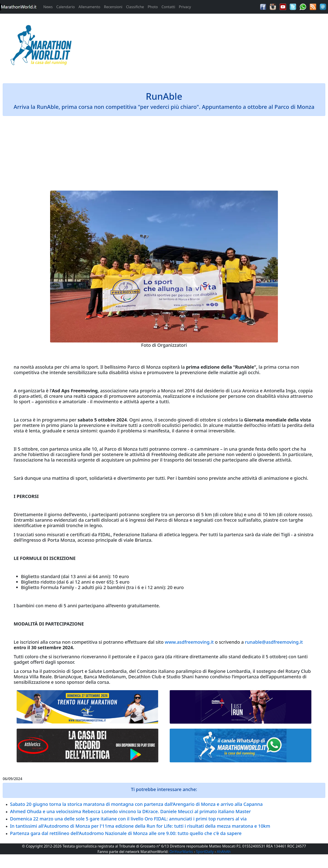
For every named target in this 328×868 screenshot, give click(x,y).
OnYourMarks (181, 852)
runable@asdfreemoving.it (274, 642)
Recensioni (113, 7)
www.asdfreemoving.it (189, 642)
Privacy (185, 7)
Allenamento (89, 7)
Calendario (65, 7)
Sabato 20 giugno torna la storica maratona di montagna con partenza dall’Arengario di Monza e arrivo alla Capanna (136, 804)
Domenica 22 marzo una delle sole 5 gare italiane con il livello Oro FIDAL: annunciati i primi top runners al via (128, 819)
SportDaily (205, 852)
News (48, 7)
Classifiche (135, 7)
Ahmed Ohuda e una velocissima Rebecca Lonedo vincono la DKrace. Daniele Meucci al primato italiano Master (130, 811)
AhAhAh (224, 852)
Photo (153, 7)
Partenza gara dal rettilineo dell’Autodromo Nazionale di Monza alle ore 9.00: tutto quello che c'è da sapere (126, 833)
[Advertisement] (205, 46)
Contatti (168, 7)
